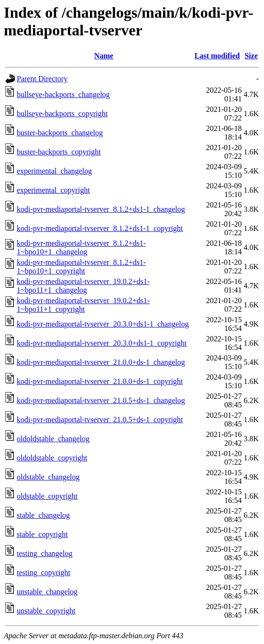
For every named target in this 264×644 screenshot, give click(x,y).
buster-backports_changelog (60, 133)
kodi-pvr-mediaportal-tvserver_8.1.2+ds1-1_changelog (101, 209)
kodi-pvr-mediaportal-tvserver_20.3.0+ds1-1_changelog (103, 324)
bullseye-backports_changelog (63, 94)
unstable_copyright (46, 611)
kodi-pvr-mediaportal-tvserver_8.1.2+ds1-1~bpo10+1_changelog (81, 247)
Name (104, 56)
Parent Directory (42, 79)
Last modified (217, 56)
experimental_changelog (54, 171)
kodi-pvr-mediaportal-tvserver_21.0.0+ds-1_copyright (100, 381)
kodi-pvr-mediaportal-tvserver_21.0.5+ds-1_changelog (101, 400)
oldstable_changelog (48, 477)
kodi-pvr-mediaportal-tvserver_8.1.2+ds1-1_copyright (100, 228)
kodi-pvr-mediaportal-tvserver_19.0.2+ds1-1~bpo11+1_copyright (83, 305)
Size (251, 56)
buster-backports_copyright (59, 152)
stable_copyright (42, 534)
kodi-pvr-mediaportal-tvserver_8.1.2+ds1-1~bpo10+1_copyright (81, 267)
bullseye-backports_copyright (62, 114)
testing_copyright (44, 573)
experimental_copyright (53, 190)
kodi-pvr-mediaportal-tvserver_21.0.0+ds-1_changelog (101, 362)
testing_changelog (44, 553)
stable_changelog (43, 515)
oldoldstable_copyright (52, 458)
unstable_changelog (47, 592)
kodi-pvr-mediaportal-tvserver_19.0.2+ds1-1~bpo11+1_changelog (83, 286)
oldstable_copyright (47, 496)
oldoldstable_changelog (53, 439)
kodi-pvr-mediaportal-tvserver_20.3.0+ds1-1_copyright (102, 343)
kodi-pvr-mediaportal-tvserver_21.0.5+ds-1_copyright (100, 420)
